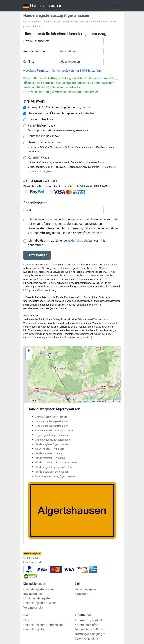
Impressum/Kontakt (89, 620)
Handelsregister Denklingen (50, 458)
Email (27, 210)
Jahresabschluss (44, 136)
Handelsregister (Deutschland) (44, 625)
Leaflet (86, 401)
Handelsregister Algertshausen (52, 444)
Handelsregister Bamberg (49, 453)
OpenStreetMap (101, 401)
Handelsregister (40, 6)
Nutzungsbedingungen (90, 634)
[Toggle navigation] (116, 6)
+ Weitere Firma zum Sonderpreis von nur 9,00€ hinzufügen (63, 71)
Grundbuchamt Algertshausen (51, 417)
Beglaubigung (33, 594)
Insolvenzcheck (42, 119)
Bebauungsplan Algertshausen (52, 426)
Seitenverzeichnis (87, 639)
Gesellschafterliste (45, 142)
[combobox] (81, 41)
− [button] (29, 357)
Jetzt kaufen (37, 255)
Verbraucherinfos (87, 625)
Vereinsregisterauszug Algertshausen (55, 476)
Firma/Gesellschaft (36, 41)
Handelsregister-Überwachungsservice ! (62, 113)
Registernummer (35, 51)
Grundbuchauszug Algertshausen (53, 440)
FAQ (26, 620)
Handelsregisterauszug (39, 589)
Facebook (82, 594)
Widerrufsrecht (78, 241)
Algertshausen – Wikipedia (50, 449)
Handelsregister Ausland (40, 603)
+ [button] (29, 351)
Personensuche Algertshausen (52, 421)
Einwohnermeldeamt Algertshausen (54, 431)
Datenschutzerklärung (90, 629)
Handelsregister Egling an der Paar (54, 467)
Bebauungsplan (85, 589)
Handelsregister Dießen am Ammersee (56, 463)
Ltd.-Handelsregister (37, 598)
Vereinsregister (34, 608)
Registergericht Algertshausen (51, 435)
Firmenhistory (42, 125)
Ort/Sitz (29, 62)
